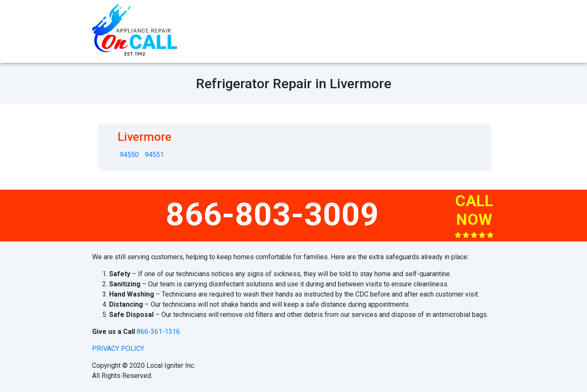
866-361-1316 (158, 332)
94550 (129, 155)
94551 (154, 155)
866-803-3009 (272, 214)
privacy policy (118, 349)
